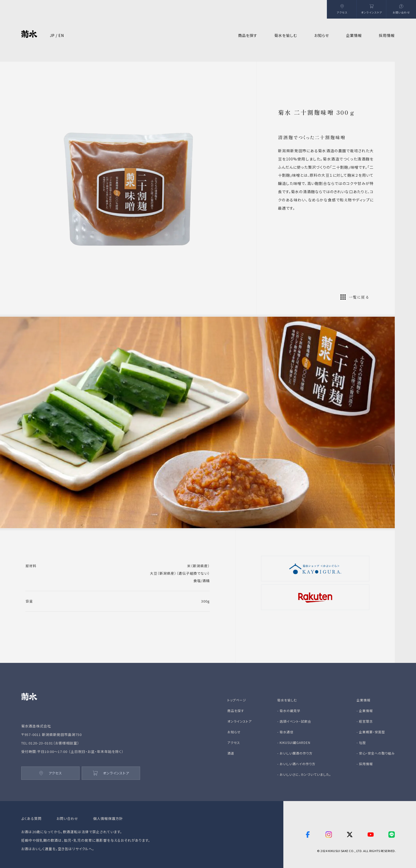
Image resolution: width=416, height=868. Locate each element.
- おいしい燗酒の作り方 (295, 753)
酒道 (231, 753)
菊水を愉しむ (287, 700)
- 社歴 (361, 742)
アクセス (51, 773)
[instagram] (329, 835)
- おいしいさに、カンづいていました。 (304, 774)
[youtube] (371, 835)
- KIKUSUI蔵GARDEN (294, 742)
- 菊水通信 (285, 732)
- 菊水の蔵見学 (289, 711)
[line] (392, 835)
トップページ (237, 700)
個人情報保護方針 (108, 818)
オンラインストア (111, 773)
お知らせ (322, 35)
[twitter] (350, 835)
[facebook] (308, 835)
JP (52, 35)
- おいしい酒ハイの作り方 (296, 764)
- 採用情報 (365, 764)
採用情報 (387, 35)
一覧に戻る (355, 297)
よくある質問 (31, 818)
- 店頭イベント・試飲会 (294, 721)
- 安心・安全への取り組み (376, 753)
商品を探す (236, 711)
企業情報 (363, 700)
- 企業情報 (365, 711)
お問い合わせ (67, 818)
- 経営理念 (365, 721)
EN (61, 35)
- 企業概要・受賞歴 (371, 732)
